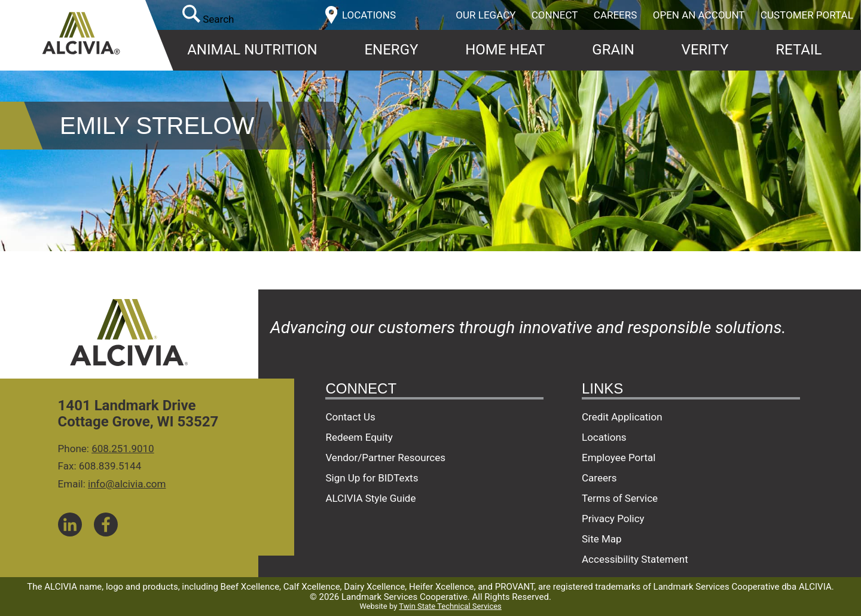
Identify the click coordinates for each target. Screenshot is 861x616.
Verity (705, 50)
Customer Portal (807, 15)
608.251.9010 (123, 449)
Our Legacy (486, 15)
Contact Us (350, 417)
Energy (391, 50)
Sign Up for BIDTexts (372, 478)
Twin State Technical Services (450, 606)
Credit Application (622, 417)
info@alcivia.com (127, 484)
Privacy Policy (613, 519)
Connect (555, 15)
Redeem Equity (359, 437)
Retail (799, 50)
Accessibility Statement (635, 559)
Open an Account (699, 15)
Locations (604, 437)
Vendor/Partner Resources (385, 458)
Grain (613, 50)
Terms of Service (620, 498)
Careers (616, 15)
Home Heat (505, 50)
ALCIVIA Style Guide (370, 498)
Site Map (602, 539)
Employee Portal (619, 458)
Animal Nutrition (252, 50)
